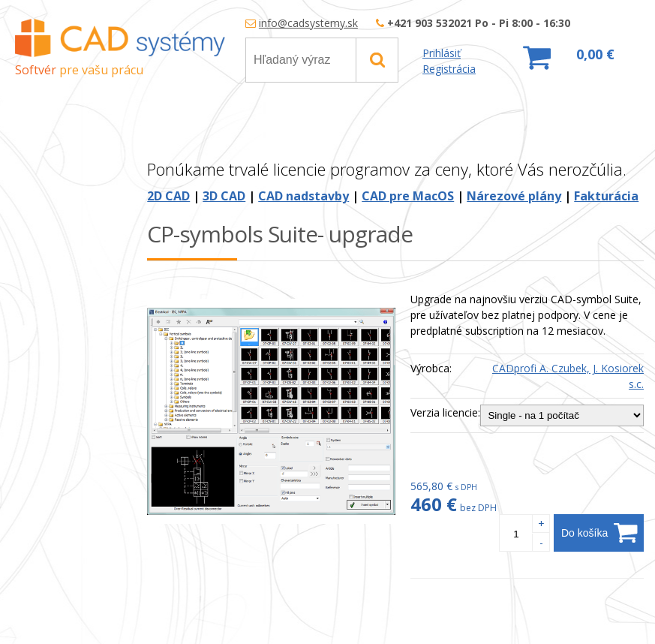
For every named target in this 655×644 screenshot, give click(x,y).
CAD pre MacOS (408, 196)
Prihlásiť (442, 53)
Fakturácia (606, 196)
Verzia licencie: (445, 412)
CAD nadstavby (303, 196)
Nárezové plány (514, 196)
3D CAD (224, 196)
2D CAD (168, 196)
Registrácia (449, 69)
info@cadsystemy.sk (308, 23)
